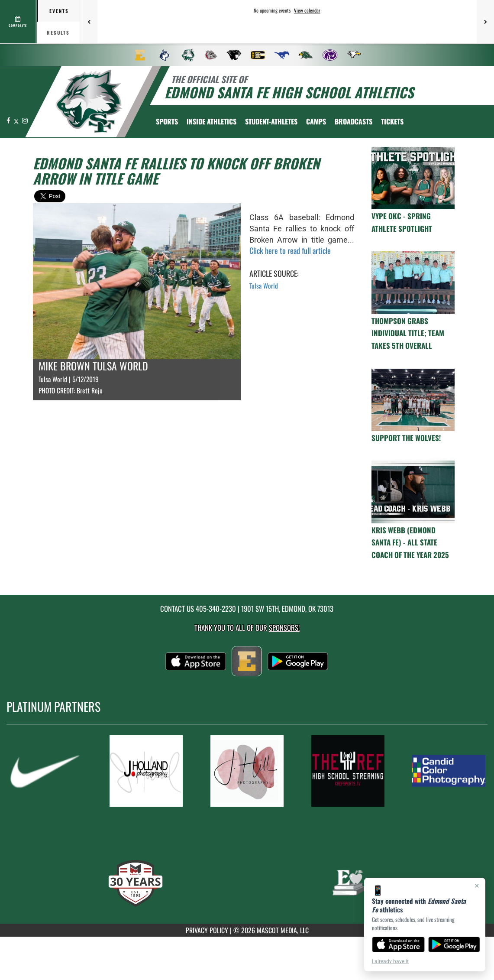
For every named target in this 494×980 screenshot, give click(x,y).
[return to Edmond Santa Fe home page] (89, 101)
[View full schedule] (18, 22)
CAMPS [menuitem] (316, 121)
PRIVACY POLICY (207, 930)
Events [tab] (59, 11)
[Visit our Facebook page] (9, 120)
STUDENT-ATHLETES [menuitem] (271, 121)
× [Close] (477, 886)
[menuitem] (140, 55)
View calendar (307, 10)
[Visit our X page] (17, 120)
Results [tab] (58, 32)
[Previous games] (89, 22)
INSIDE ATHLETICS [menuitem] (211, 121)
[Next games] (485, 22)
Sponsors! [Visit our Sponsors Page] (284, 628)
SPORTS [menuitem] (167, 121)
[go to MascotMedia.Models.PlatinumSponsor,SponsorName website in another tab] (45, 771)
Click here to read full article (290, 250)
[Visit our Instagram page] (25, 120)
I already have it (390, 961)
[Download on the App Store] (398, 944)
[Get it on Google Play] (454, 944)
